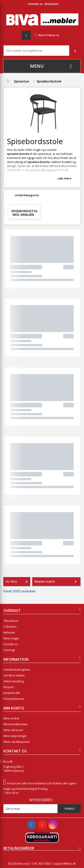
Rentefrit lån (12, 693)
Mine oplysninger (15, 736)
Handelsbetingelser (17, 669)
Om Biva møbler (14, 675)
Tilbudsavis (11, 621)
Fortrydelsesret (14, 699)
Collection (10, 627)
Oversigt (9, 650)
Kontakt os (36, 4)
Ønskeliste (51, 4)
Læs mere (65, 178)
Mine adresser (13, 730)
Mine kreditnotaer (16, 724)
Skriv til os (12, 793)
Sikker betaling (13, 681)
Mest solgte (11, 638)
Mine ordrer (11, 718)
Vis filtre (17, 582)
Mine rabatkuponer (17, 742)
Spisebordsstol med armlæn (25, 213)
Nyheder (9, 632)
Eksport (9, 687)
